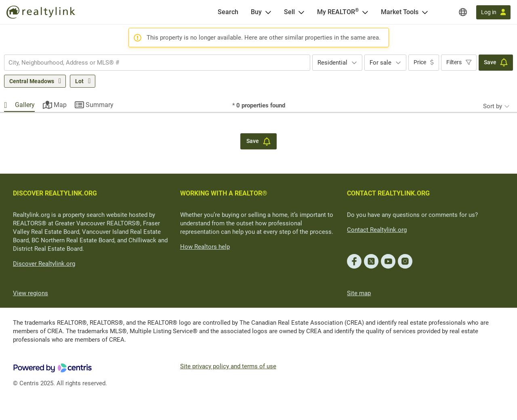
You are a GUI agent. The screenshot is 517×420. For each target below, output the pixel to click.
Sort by (493, 106)
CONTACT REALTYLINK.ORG (388, 193)
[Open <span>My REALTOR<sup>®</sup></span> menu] (365, 12)
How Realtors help (205, 247)
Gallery (25, 105)
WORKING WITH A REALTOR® (224, 193)
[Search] (228, 12)
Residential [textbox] (332, 63)
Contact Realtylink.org (377, 230)
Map (60, 105)
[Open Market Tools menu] (425, 12)
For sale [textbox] (380, 63)
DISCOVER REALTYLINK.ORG (55, 193)
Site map (359, 293)
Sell (289, 12)
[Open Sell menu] (301, 12)
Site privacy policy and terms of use (228, 366)
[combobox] (157, 63)
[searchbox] (152, 63)
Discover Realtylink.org (44, 264)
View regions (30, 293)
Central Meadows (32, 81)
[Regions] (463, 12)
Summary (100, 105)
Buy (256, 12)
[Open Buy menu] (268, 12)
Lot (79, 81)
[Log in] (493, 12)
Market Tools (400, 12)
